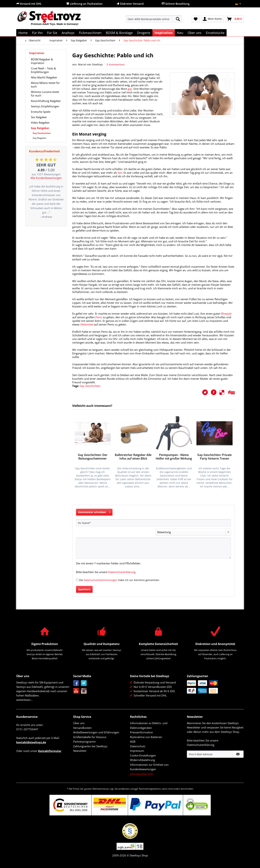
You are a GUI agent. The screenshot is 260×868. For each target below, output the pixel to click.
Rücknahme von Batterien (146, 737)
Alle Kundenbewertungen (46, 178)
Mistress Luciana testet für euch (45, 94)
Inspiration (37, 53)
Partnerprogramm (84, 741)
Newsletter (80, 751)
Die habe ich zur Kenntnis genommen (119, 580)
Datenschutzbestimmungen (101, 580)
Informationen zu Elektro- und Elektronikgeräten (149, 725)
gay (130, 89)
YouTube (76, 691)
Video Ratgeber (40, 123)
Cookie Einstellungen (143, 755)
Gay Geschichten (42, 133)
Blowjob (226, 314)
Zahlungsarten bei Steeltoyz (90, 746)
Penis (99, 317)
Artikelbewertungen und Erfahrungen (96, 732)
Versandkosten (82, 728)
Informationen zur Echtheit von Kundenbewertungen (149, 767)
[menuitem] (154, 21)
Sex (120, 173)
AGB (133, 741)
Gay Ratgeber (40, 128)
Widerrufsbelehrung (142, 760)
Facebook (76, 683)
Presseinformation (141, 732)
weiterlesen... (24, 700)
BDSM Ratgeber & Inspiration (42, 61)
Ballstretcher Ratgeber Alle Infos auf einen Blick (133, 457)
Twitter (84, 683)
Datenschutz (138, 746)
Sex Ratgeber (39, 117)
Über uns (79, 723)
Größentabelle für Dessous (90, 737)
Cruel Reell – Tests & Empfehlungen (43, 70)
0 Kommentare (116, 64)
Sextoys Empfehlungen (45, 106)
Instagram (84, 691)
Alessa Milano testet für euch (45, 85)
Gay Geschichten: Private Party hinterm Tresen (214, 457)
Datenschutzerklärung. (122, 572)
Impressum (137, 751)
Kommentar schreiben (94, 512)
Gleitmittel (87, 324)
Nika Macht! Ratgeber (44, 77)
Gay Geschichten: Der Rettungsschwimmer (93, 457)
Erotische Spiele (41, 112)
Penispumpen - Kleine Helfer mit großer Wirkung (174, 457)
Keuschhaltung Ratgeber (46, 101)
